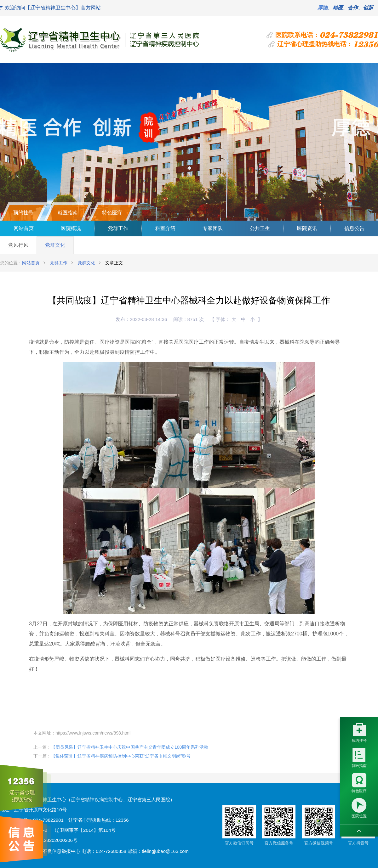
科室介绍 (165, 228)
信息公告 (354, 228)
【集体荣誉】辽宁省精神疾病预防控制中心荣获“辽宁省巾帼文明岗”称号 (121, 756)
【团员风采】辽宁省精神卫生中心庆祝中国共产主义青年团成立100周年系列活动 (130, 747)
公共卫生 (260, 228)
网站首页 (24, 228)
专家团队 (213, 228)
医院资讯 (307, 228)
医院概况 (71, 228)
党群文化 (55, 245)
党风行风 (18, 245)
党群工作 (118, 228)
